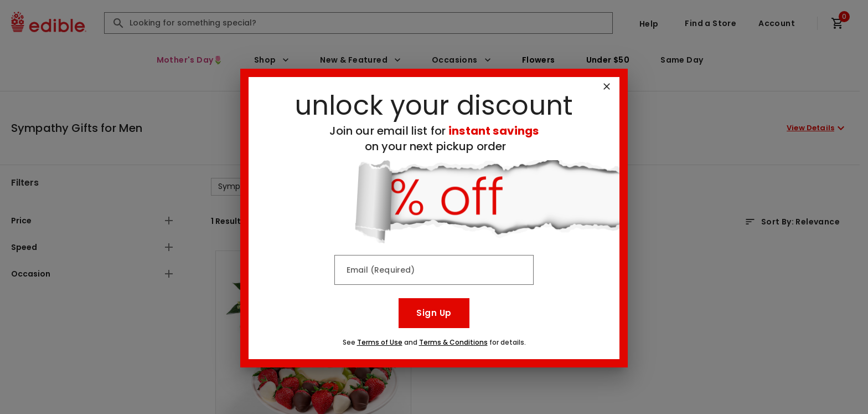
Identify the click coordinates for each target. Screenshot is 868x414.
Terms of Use (380, 342)
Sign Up (434, 313)
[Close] (607, 86)
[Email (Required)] (434, 270)
